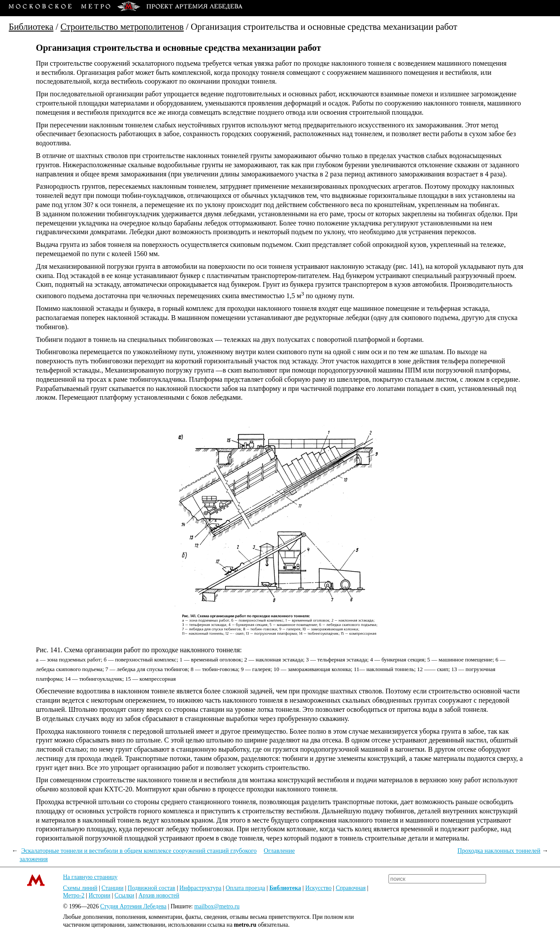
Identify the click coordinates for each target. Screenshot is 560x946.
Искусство (318, 888)
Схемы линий (80, 888)
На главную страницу (90, 877)
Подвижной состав (152, 888)
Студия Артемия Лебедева (133, 906)
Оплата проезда (245, 888)
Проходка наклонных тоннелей (499, 851)
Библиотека (31, 26)
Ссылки (124, 895)
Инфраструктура (200, 888)
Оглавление (279, 851)
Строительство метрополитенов (122, 26)
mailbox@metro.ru (217, 906)
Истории (100, 895)
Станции (112, 888)
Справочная (350, 888)
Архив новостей (159, 895)
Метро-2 (74, 895)
